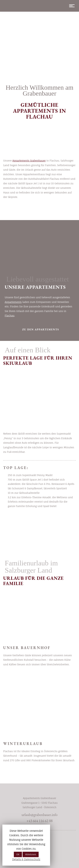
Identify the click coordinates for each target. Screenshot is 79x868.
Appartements (13, 302)
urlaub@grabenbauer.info (39, 815)
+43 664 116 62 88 (39, 821)
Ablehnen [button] (31, 854)
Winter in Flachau (41, 774)
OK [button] (18, 854)
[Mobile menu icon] (71, 6)
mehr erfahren (41, 678)
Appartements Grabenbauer (29, 161)
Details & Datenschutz (26, 859)
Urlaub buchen (41, 211)
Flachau (10, 316)
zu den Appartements (41, 329)
